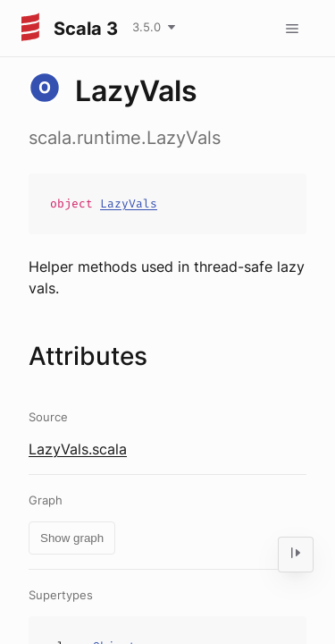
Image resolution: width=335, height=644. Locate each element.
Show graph (72, 538)
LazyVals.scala (78, 449)
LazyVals (129, 203)
